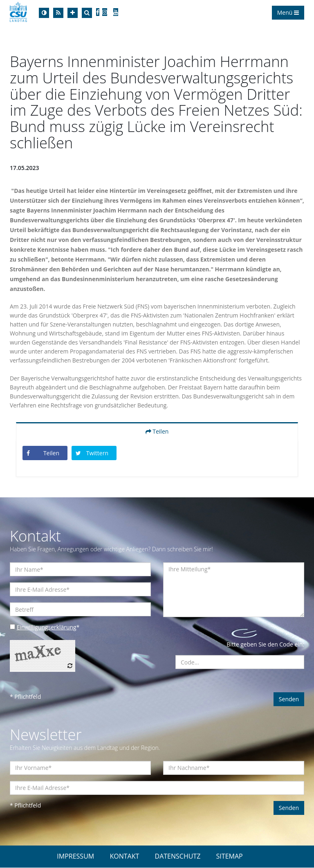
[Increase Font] (73, 13)
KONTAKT (124, 857)
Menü (288, 12)
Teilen (157, 432)
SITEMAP (230, 857)
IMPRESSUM (75, 857)
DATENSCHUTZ (178, 857)
